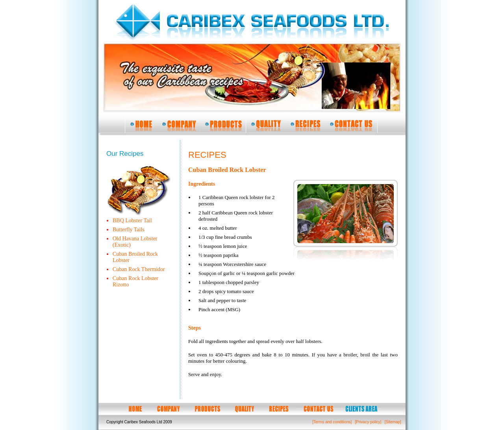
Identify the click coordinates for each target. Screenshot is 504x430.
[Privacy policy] (368, 422)
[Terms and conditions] (332, 422)
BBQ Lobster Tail (132, 221)
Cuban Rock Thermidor (139, 269)
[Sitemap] (393, 422)
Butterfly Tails (129, 230)
